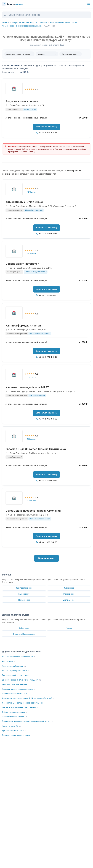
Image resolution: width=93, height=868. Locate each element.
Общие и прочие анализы (14, 712)
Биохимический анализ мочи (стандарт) (21, 680)
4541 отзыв (31, 192)
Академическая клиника (22, 101)
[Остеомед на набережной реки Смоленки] (14, 498)
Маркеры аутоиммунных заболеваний (20, 708)
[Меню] (89, 4)
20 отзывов (31, 501)
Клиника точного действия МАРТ (27, 387)
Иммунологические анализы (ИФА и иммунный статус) (28, 698)
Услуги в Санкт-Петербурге (25, 22)
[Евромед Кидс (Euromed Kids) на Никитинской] (14, 436)
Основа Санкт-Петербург (22, 264)
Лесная (69, 628)
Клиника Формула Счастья (23, 326)
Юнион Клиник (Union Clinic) (24, 202)
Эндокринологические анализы (17, 735)
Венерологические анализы (15, 685)
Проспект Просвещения (24, 634)
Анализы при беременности (16, 671)
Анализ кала (8, 661)
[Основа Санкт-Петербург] (14, 251)
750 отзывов (31, 254)
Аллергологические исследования (18, 657)
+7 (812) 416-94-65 (46, 133)
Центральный (69, 600)
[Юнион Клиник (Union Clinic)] (14, 189)
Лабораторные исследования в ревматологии (24, 703)
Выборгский (69, 588)
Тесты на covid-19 (11, 726)
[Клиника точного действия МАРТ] (14, 375)
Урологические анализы (14, 731)
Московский (69, 594)
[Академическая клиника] (14, 88)
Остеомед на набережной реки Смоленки (33, 511)
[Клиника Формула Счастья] (14, 313)
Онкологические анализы (14, 717)
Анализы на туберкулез (14, 666)
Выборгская (24, 628)
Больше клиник (46, 558)
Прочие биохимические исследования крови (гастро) (28, 721)
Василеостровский (24, 588)
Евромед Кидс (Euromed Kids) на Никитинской (36, 449)
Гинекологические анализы (15, 694)
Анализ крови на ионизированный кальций (21, 26)
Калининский (24, 594)
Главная (6, 22)
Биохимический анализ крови (64, 22)
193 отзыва (31, 439)
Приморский (24, 600)
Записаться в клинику (47, 127)
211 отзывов (31, 377)
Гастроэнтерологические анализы (18, 689)
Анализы (43, 22)
